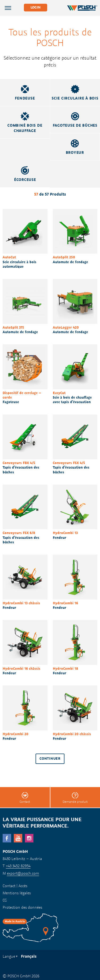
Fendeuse (25, 98)
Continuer (50, 758)
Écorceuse (25, 180)
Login (36, 7)
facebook (7, 838)
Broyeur (75, 152)
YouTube (18, 838)
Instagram (29, 838)
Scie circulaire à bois (75, 98)
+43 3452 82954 (18, 866)
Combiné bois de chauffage (25, 128)
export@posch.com (23, 873)
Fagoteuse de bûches (75, 125)
